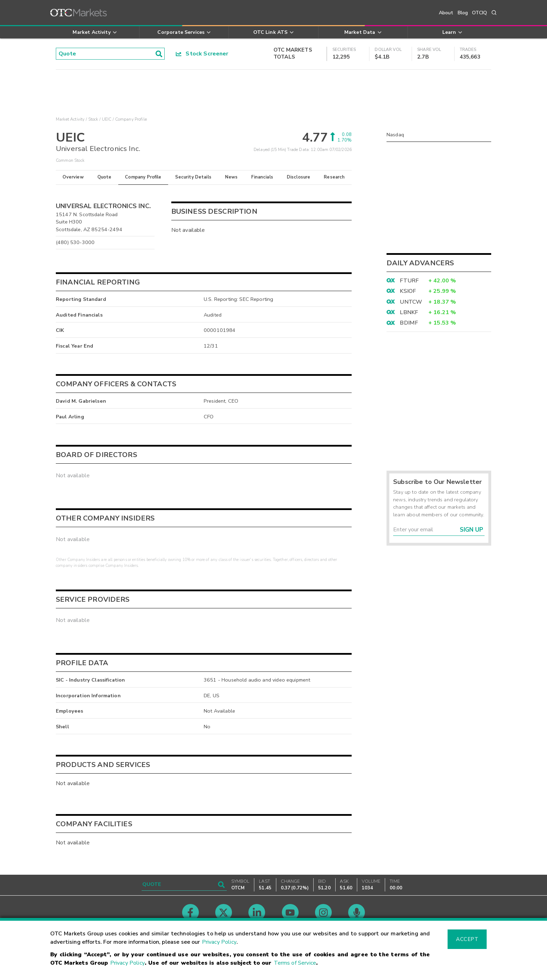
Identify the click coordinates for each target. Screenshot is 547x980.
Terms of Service (295, 963)
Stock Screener (202, 54)
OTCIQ (479, 13)
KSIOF (408, 291)
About (446, 13)
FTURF (409, 281)
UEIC (107, 119)
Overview (73, 177)
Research (334, 177)
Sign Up (471, 530)
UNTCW (411, 302)
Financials (262, 177)
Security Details (193, 177)
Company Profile (143, 177)
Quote (104, 177)
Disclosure (299, 177)
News (231, 177)
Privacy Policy (219, 942)
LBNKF (409, 312)
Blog (463, 13)
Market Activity (70, 119)
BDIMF (409, 323)
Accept (467, 939)
